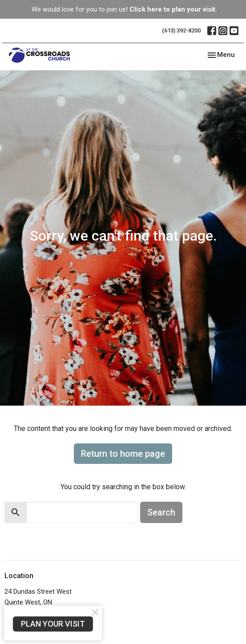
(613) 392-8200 (181, 30)
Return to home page (123, 454)
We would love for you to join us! (124, 9)
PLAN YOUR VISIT (53, 624)
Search (161, 512)
